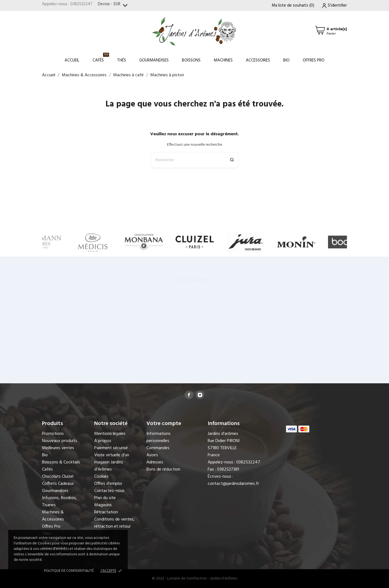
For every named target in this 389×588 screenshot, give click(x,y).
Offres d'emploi (108, 484)
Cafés (101, 58)
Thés (122, 60)
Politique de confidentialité (69, 571)
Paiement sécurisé (111, 448)
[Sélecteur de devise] (122, 6)
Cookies (101, 477)
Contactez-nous (109, 491)
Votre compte (164, 424)
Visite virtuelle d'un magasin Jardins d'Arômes (112, 462)
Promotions (53, 434)
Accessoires (258, 60)
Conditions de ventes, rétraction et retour (114, 523)
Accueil (72, 60)
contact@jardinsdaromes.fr (233, 484)
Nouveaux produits (60, 441)
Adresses (155, 462)
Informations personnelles (159, 437)
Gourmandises (154, 60)
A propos (103, 441)
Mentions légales (110, 434)
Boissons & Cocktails (61, 462)
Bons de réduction (163, 469)
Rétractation (106, 512)
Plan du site (105, 498)
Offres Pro (314, 60)
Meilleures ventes (58, 448)
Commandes (158, 448)
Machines (223, 60)
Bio (286, 60)
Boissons (191, 60)
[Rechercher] (194, 160)
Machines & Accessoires (53, 516)
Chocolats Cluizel (58, 477)
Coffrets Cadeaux (58, 484)
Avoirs (152, 455)
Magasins (103, 505)
